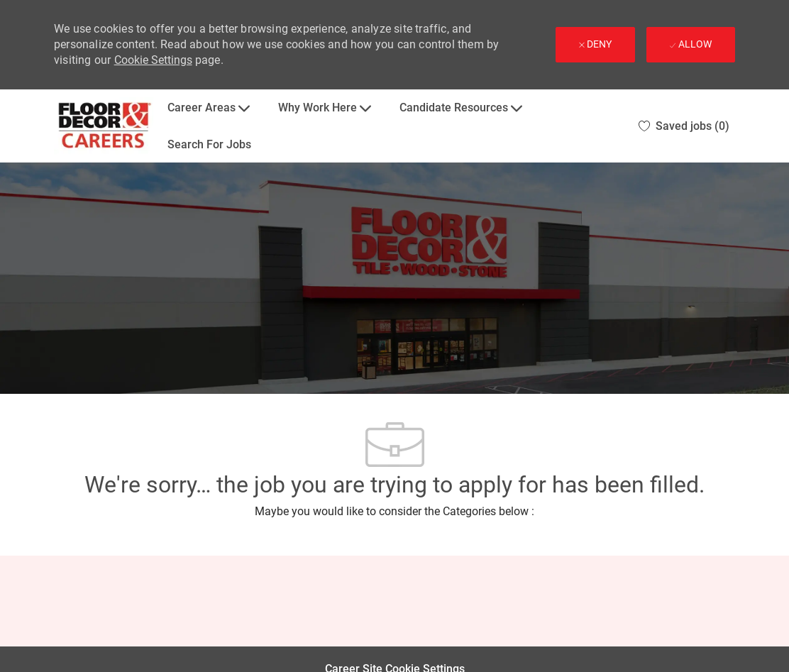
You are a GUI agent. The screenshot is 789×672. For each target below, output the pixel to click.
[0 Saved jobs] (684, 126)
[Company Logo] (104, 126)
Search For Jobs (209, 144)
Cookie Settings (153, 60)
